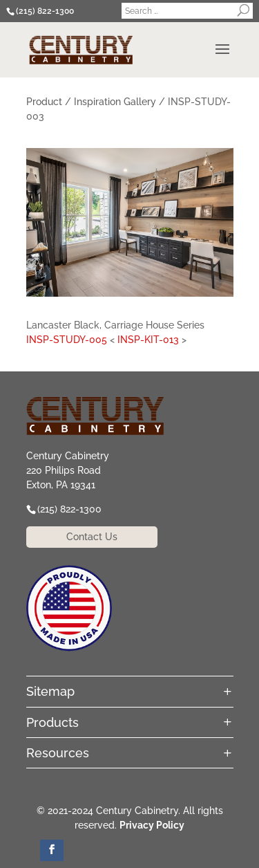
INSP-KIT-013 (148, 340)
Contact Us (92, 537)
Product (44, 102)
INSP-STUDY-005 (67, 340)
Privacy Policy (152, 825)
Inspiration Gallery (115, 102)
